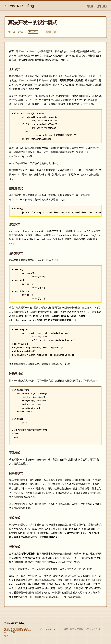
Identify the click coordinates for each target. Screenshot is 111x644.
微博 (6, 636)
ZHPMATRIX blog (19, 6)
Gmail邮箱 (10, 633)
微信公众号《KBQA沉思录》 (17, 629)
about (90, 6)
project (102, 6)
